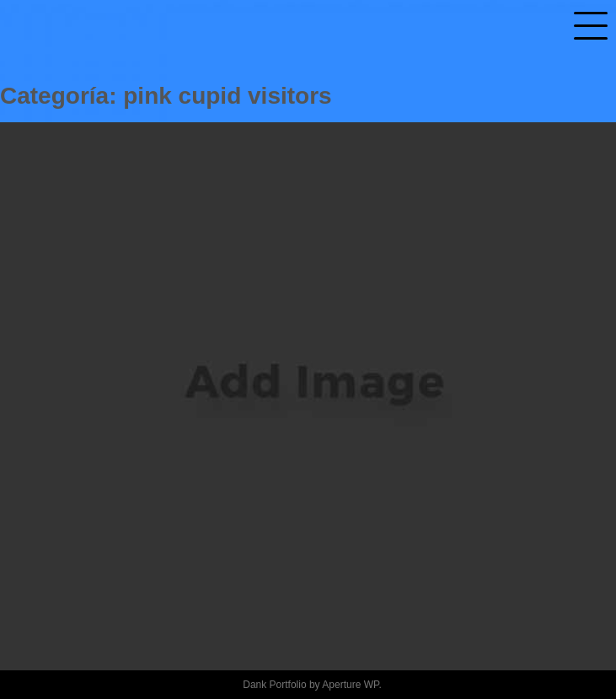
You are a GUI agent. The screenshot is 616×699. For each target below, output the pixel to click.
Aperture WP (350, 685)
